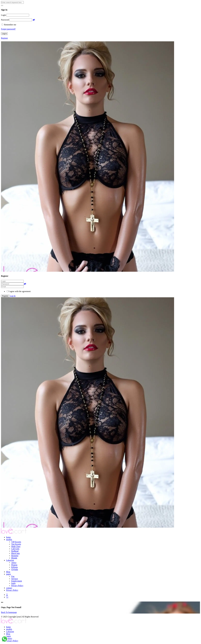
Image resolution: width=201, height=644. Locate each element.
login (13, 583)
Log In (13, 296)
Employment (17, 581)
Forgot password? (8, 29)
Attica (14, 563)
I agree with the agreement (20, 291)
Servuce (15, 579)
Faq (13, 576)
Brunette (15, 556)
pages (8, 574)
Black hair (16, 553)
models (9, 540)
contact (9, 588)
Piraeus (14, 565)
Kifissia (14, 567)
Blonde (14, 558)
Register (4, 38)
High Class (16, 546)
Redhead (15, 551)
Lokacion (10, 560)
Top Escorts (16, 544)
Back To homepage (9, 612)
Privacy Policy (17, 586)
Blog (8, 572)
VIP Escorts (16, 542)
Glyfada (15, 569)
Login (3, 15)
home (8, 537)
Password (5, 20)
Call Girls (15, 549)
